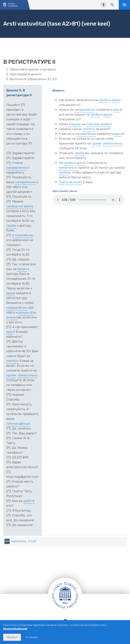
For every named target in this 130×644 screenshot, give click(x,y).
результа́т (26, 312)
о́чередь (75, 124)
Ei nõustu (32, 637)
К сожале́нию (23, 235)
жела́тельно (68, 168)
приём (11, 226)
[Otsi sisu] (112, 5)
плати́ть (13, 361)
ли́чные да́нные (18, 424)
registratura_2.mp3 (24, 541)
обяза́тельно (27, 375)
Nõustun (12, 637)
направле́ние (17, 168)
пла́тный (93, 124)
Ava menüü (124, 5)
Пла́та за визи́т (71, 182)
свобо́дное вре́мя (20, 206)
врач (10, 293)
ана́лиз (12, 317)
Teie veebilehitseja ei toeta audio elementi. (89, 200)
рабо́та (29, 501)
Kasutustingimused (15, 629)
